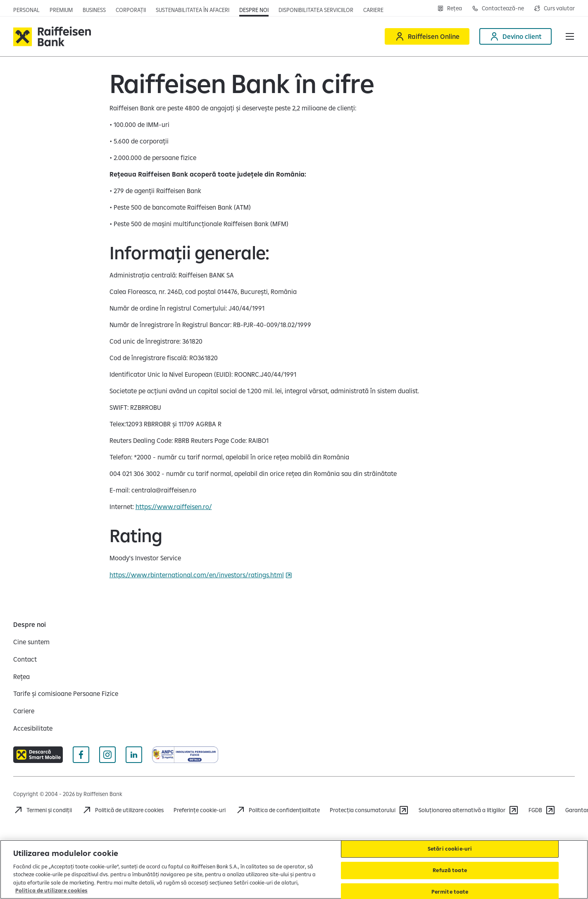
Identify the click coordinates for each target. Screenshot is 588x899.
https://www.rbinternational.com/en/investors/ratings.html (197, 575)
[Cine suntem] (31, 642)
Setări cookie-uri (450, 849)
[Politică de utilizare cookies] (123, 810)
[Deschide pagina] (94, 10)
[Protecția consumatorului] (369, 810)
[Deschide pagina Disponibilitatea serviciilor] (316, 10)
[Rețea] (21, 677)
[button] (570, 36)
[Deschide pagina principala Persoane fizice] (26, 10)
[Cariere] (24, 711)
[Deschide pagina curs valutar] (554, 8)
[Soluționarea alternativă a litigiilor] (469, 810)
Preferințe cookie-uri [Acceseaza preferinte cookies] (200, 810)
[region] (294, 869)
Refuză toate (450, 870)
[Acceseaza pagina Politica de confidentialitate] (278, 810)
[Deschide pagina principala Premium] (61, 10)
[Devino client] (515, 36)
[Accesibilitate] (33, 728)
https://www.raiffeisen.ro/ (174, 507)
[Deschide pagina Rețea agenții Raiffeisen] (450, 8)
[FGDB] (542, 810)
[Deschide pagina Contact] (498, 8)
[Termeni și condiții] (43, 810)
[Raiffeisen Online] (427, 36)
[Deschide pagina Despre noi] (254, 10)
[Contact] (25, 659)
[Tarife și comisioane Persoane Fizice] (66, 693)
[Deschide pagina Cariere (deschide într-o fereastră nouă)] (373, 10)
